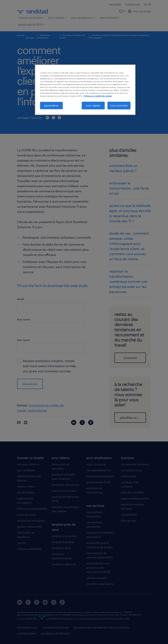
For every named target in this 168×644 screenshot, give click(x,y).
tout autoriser (119, 105)
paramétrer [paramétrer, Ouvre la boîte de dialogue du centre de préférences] (51, 105)
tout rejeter (93, 105)
